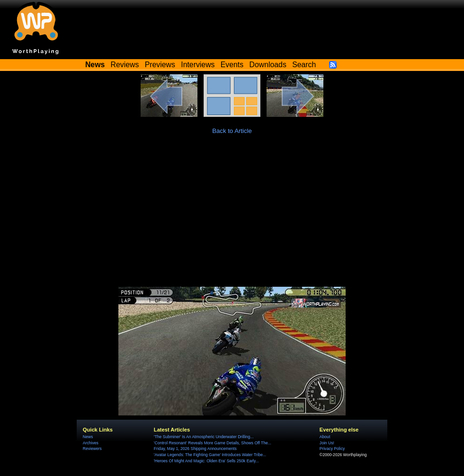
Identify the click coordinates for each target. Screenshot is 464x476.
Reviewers (92, 449)
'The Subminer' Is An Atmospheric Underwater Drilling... (204, 437)
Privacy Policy (332, 449)
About (325, 437)
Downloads (268, 65)
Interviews (198, 65)
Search (304, 65)
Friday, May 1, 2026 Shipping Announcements (195, 449)
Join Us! (327, 443)
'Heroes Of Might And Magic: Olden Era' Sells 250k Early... (206, 461)
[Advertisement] (232, 216)
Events (232, 65)
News (88, 437)
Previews (160, 65)
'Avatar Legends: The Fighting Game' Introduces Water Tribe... (210, 455)
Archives (91, 443)
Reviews (125, 65)
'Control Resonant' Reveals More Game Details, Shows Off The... (213, 443)
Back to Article (232, 131)
